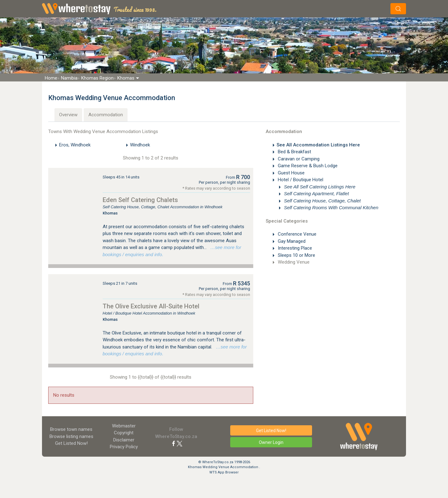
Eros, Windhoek (75, 145)
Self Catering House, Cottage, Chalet (322, 201)
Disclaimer (124, 440)
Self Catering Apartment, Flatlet (316, 194)
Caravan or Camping (298, 159)
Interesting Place (294, 248)
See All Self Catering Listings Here (319, 187)
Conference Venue (296, 234)
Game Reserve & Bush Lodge (307, 166)
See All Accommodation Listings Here (318, 145)
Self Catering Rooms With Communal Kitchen (331, 207)
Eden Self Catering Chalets (140, 200)
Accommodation (106, 115)
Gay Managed (291, 241)
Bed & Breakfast (294, 152)
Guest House (291, 173)
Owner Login (271, 442)
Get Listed (71, 443)
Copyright (124, 433)
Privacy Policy (124, 447)
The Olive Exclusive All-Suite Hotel (151, 306)
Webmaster (124, 426)
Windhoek (140, 145)
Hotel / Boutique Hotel (300, 180)
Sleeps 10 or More (296, 255)
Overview (68, 115)
